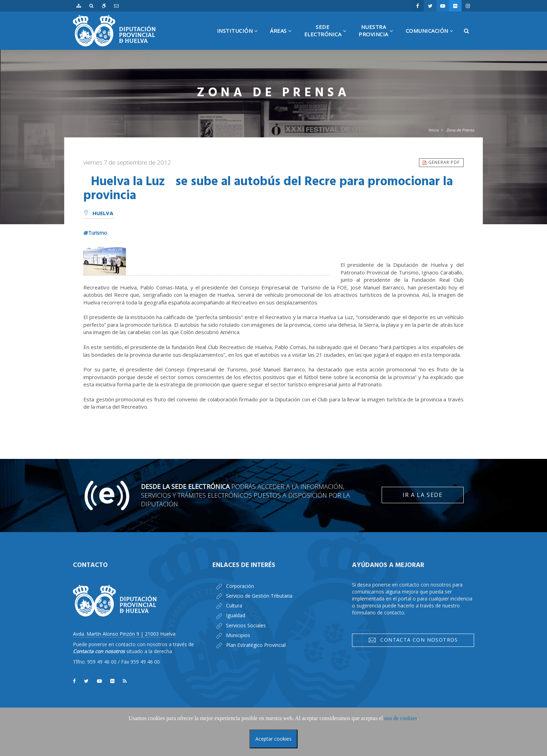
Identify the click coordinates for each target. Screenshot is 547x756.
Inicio (434, 130)
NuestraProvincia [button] (379, 37)
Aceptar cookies (273, 739)
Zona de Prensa (460, 130)
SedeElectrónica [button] (328, 37)
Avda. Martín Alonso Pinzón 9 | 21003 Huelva (124, 634)
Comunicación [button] (432, 39)
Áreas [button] (284, 39)
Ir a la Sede (422, 495)
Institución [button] (240, 39)
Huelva (98, 214)
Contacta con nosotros (413, 640)
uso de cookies (400, 718)
